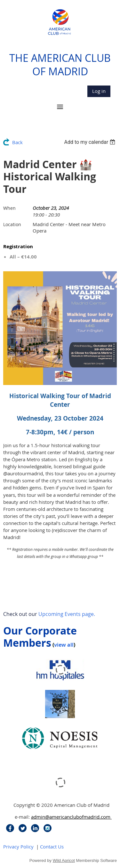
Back (17, 142)
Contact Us (52, 847)
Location (12, 224)
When (9, 208)
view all (64, 645)
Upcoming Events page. (67, 614)
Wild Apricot (64, 860)
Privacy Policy (18, 847)
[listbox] (90, 142)
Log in (99, 91)
